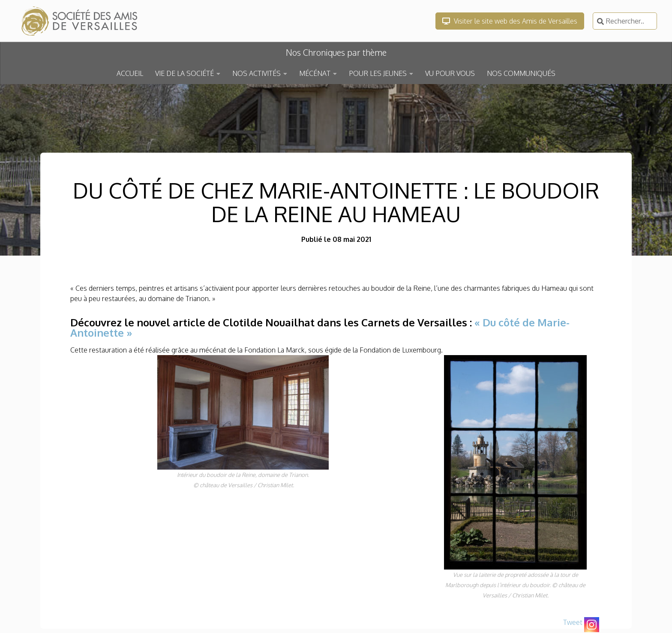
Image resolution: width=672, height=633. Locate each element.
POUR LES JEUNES (378, 73)
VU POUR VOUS (450, 73)
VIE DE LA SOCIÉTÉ (184, 73)
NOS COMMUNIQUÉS (521, 73)
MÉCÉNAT (315, 73)
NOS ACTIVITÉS (256, 73)
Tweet (573, 622)
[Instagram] (592, 625)
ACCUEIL (130, 73)
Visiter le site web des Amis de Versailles (510, 21)
